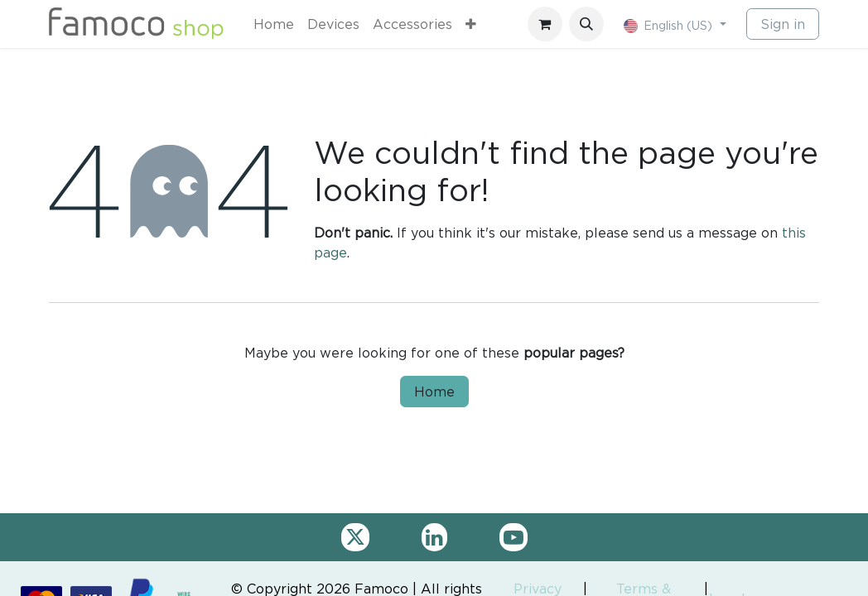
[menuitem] (274, 24)
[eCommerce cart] (545, 24)
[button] (586, 24)
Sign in (783, 24)
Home (434, 392)
